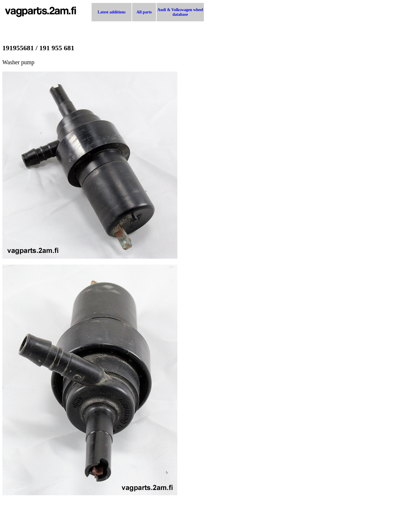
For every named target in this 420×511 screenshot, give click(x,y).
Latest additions (111, 12)
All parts (144, 12)
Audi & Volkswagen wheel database (180, 12)
